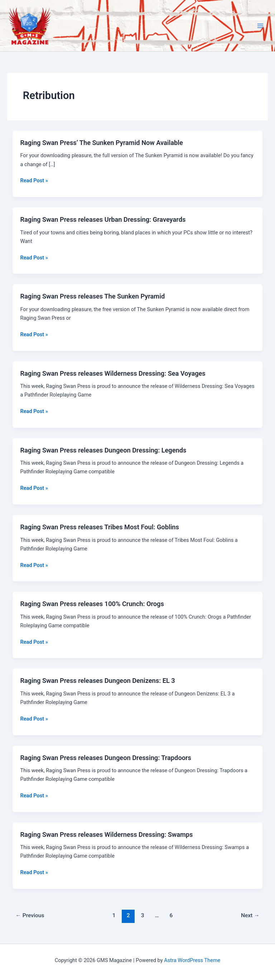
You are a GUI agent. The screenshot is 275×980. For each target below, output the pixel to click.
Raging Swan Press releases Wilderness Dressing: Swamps (106, 834)
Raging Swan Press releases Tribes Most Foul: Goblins (99, 527)
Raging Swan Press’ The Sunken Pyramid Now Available (101, 143)
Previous (30, 915)
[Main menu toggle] (260, 26)
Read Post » (34, 180)
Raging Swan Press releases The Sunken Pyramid (92, 296)
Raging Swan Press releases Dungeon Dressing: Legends (103, 450)
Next (250, 915)
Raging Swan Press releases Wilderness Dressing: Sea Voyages (113, 373)
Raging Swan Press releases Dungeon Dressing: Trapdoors (105, 758)
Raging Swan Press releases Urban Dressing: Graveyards (103, 219)
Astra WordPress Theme (192, 960)
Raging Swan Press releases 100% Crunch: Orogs (92, 604)
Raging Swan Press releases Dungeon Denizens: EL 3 (97, 681)
